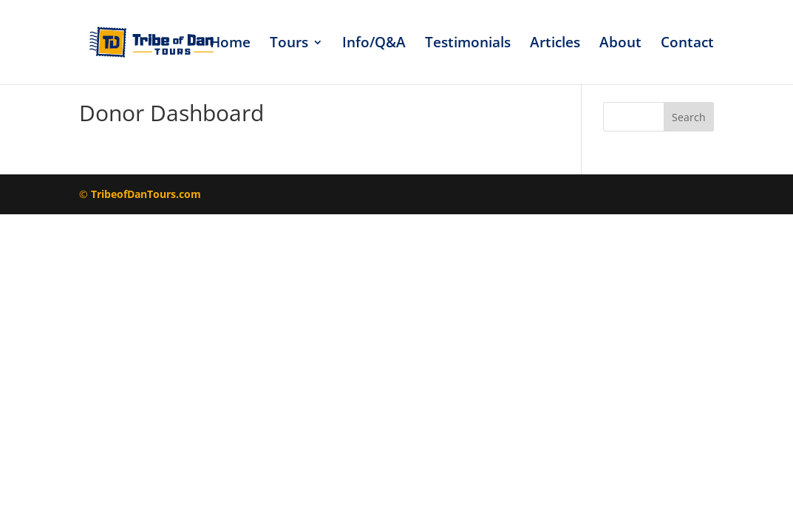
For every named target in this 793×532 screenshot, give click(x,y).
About (620, 44)
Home (230, 44)
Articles (555, 44)
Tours (289, 44)
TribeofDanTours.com (146, 194)
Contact (687, 44)
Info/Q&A (374, 44)
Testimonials (468, 44)
